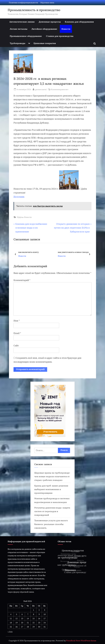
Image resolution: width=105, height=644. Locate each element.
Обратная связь (47, 3)
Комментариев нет (60, 89)
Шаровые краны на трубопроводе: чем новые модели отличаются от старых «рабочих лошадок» (52, 476)
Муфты (20, 217)
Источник (19, 197)
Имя (17, 321)
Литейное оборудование (44, 29)
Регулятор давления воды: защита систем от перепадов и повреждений (52, 511)
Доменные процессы (50, 22)
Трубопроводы (17, 43)
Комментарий (22, 280)
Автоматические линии (22, 22)
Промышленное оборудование (26, 36)
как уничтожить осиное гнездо (73, 252)
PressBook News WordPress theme (81, 641)
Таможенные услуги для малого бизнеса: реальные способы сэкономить (51, 524)
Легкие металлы (19, 29)
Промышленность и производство (34, 10)
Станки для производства (60, 36)
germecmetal (41, 89)
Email (17, 333)
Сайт (16, 346)
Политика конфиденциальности (23, 3)
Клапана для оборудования (79, 22)
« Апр (10, 631)
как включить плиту (29, 252)
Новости (66, 29)
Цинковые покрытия (45, 43)
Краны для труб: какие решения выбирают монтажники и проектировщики (51, 489)
